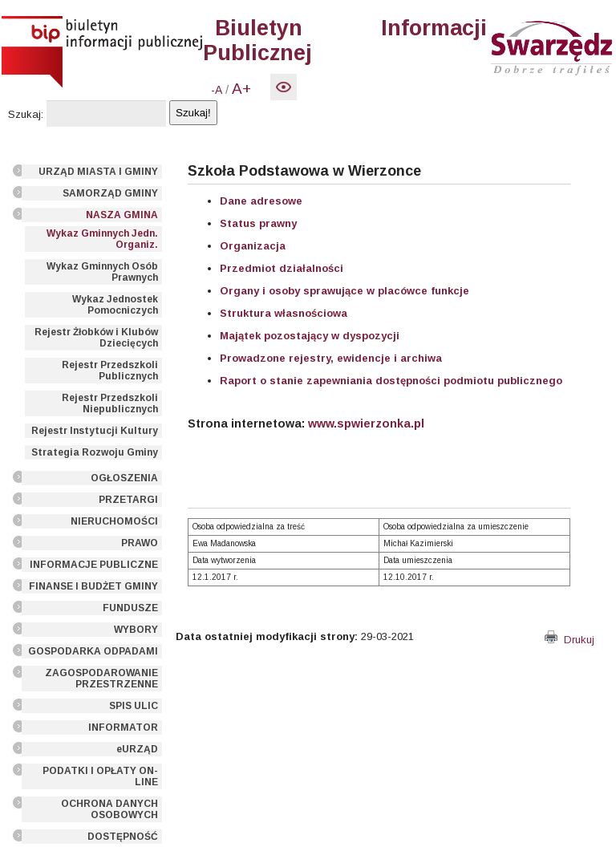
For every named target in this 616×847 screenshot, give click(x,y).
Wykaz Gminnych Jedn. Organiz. (102, 239)
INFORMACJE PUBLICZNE (94, 565)
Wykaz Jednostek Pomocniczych (115, 305)
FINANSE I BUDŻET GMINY (93, 586)
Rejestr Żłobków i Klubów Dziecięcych (96, 338)
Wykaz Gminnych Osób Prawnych (102, 272)
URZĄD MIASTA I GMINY (98, 172)
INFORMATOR (123, 727)
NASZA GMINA (122, 215)
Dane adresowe (261, 201)
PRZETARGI (128, 500)
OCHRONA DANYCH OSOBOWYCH (109, 809)
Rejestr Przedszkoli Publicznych (110, 371)
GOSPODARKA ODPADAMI (93, 651)
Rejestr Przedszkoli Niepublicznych (110, 403)
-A (217, 90)
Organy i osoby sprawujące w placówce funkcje (344, 291)
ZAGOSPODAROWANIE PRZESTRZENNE (101, 679)
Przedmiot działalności (282, 268)
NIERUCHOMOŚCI (114, 521)
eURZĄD (137, 749)
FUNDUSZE (130, 608)
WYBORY (136, 630)
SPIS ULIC (134, 706)
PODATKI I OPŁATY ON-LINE (100, 776)
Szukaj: (26, 114)
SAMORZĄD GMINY (110, 193)
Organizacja (253, 246)
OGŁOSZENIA (124, 478)
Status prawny (258, 223)
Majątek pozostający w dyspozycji (310, 336)
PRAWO (140, 543)
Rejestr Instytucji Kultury (95, 431)
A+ (241, 89)
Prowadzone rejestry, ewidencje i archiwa (331, 358)
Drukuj (569, 640)
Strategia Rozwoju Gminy (95, 452)
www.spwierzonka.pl (366, 423)
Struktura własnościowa (284, 313)
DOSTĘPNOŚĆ (123, 837)
